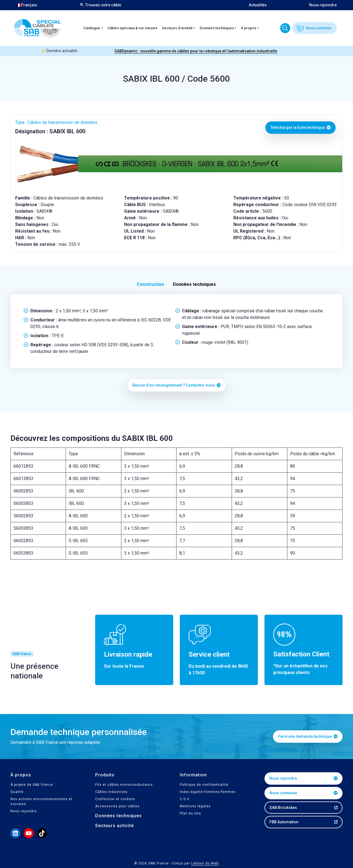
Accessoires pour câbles (117, 806)
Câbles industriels (111, 792)
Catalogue (92, 28)
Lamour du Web (205, 863)
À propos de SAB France (32, 785)
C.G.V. (185, 799)
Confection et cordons (115, 799)
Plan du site (190, 813)
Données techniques (217, 28)
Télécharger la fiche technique (300, 127)
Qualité (17, 792)
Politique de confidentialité (204, 785)
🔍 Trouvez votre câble (100, 5)
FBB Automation (284, 822)
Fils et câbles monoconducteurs (124, 785)
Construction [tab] (150, 284)
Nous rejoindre (323, 5)
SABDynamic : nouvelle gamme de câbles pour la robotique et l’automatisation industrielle (196, 51)
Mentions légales (195, 806)
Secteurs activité (114, 826)
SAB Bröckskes (283, 808)
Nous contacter (319, 28)
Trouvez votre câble (285, 28)
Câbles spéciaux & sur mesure (132, 28)
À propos (248, 28)
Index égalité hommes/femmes (208, 792)
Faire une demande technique (308, 736)
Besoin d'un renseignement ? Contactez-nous (176, 385)
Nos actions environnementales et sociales (41, 802)
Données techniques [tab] (194, 284)
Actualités (258, 5)
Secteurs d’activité (177, 28)
